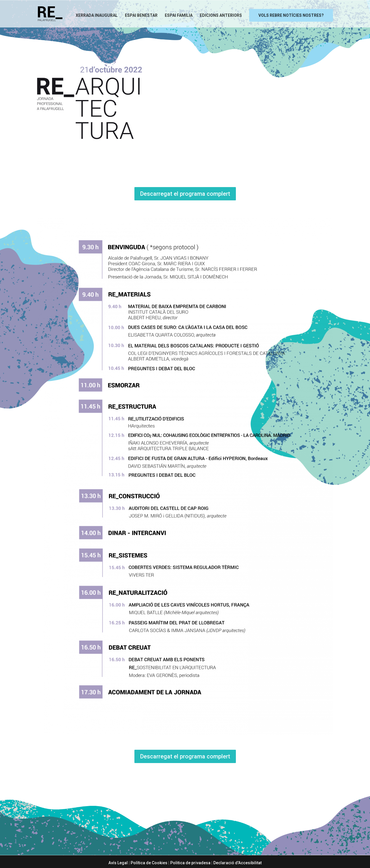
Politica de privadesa (190, 863)
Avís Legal (118, 863)
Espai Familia (179, 15)
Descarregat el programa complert (185, 194)
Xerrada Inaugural (97, 15)
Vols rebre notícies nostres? (291, 15)
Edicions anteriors (221, 15)
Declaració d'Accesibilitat (237, 863)
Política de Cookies (149, 863)
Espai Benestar (141, 15)
